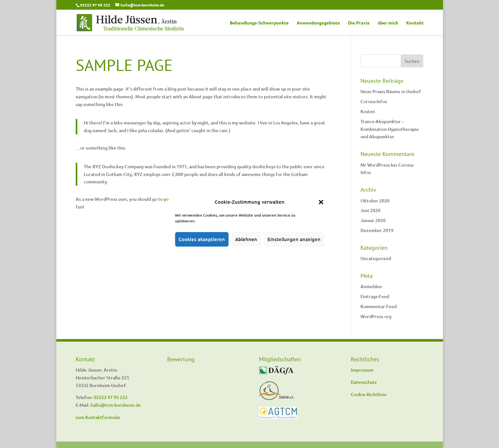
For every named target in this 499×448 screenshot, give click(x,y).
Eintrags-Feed (375, 296)
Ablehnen (246, 239)
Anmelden (371, 286)
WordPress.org (376, 316)
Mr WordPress (375, 165)
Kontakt (415, 23)
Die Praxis (359, 23)
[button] (321, 202)
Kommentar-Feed (379, 306)
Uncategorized (376, 258)
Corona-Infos (374, 101)
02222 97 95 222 (95, 5)
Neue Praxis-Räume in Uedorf (391, 91)
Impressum (362, 370)
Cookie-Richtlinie (369, 394)
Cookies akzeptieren (202, 239)
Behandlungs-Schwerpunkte (259, 23)
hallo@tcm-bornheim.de (116, 405)
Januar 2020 (373, 220)
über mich (388, 23)
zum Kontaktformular (98, 417)
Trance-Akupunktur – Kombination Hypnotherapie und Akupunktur (390, 129)
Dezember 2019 (377, 230)
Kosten (368, 111)
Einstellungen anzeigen (294, 239)
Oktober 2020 (375, 201)
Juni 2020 (370, 210)
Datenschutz (364, 382)
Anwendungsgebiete (318, 23)
